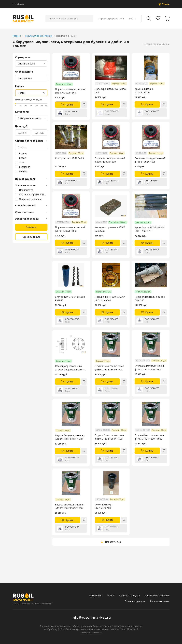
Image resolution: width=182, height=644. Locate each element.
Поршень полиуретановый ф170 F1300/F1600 (70, 229)
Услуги (110, 595)
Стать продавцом (135, 601)
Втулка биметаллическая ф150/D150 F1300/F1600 (109, 437)
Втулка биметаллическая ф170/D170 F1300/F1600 (149, 368)
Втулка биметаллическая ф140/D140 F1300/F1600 (149, 437)
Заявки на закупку (130, 595)
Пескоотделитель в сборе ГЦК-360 (150, 299)
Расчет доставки (160, 601)
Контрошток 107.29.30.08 (69, 158)
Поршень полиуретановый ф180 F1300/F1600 (110, 160)
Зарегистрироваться (111, 18)
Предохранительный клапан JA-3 (111, 91)
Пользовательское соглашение (109, 626)
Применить (31, 227)
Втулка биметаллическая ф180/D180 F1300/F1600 (109, 368)
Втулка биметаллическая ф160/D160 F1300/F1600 (70, 437)
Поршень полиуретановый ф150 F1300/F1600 (70, 91)
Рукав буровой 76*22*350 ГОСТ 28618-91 (150, 229)
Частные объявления (157, 595)
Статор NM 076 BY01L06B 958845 (70, 299)
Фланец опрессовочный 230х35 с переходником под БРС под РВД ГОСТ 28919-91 (71, 368)
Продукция (95, 595)
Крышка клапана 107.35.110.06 (144, 91)
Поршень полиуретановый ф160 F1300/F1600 (150, 160)
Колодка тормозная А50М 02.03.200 (110, 229)
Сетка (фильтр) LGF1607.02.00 (104, 506)
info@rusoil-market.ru (91, 617)
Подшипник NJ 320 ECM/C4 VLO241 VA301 (110, 299)
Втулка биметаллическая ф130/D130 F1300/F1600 (70, 506)
